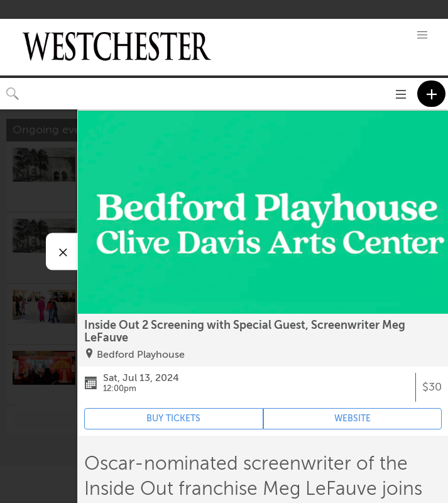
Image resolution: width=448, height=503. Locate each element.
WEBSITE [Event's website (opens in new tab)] (352, 418)
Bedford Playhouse (141, 355)
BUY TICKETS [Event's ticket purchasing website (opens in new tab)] (173, 418)
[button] (422, 35)
